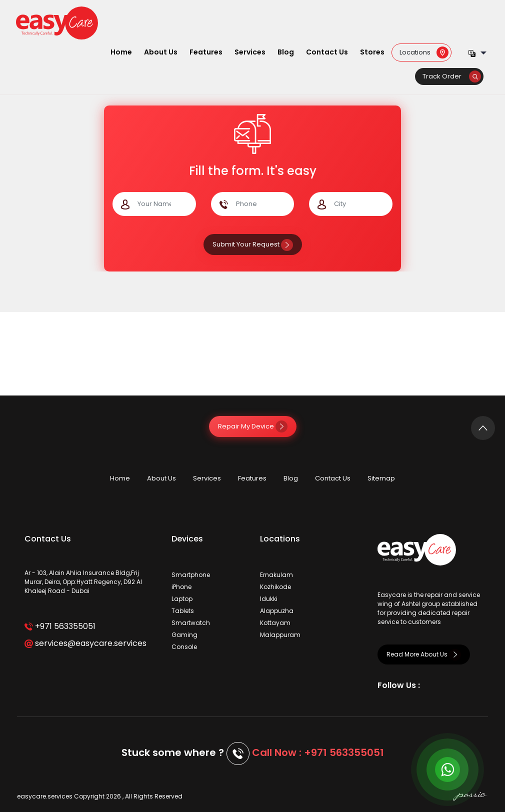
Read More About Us (424, 654)
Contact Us (327, 52)
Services (250, 52)
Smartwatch (191, 623)
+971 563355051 (60, 626)
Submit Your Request (253, 244)
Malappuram (280, 635)
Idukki (269, 599)
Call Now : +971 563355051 (318, 752)
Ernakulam (276, 575)
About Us (161, 52)
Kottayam (275, 623)
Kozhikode (275, 587)
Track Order (452, 76)
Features (206, 52)
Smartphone (191, 575)
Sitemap (381, 478)
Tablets (183, 611)
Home (121, 52)
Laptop (182, 599)
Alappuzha (277, 611)
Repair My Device (253, 426)
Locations (424, 52)
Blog (286, 52)
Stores (372, 52)
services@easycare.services (85, 643)
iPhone (181, 587)
